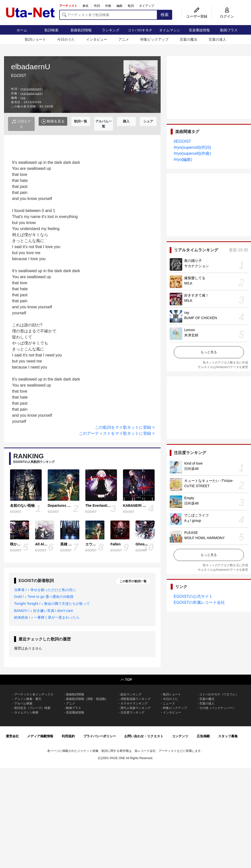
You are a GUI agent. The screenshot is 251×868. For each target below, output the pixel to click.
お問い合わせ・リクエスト (144, 736)
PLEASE (191, 533)
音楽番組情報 (199, 30)
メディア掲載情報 (40, 736)
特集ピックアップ (154, 39)
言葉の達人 (217, 39)
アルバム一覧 (104, 124)
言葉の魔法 (189, 39)
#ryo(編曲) (183, 159)
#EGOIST (182, 141)
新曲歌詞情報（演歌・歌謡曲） (87, 699)
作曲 (108, 6)
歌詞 (131, 6)
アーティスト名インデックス (34, 694)
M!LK (188, 283)
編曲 (119, 6)
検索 (165, 15)
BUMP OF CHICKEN (201, 318)
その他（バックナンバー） (217, 708)
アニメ (124, 39)
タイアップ (147, 6)
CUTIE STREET (197, 486)
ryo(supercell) (32, 89)
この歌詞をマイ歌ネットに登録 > (125, 427)
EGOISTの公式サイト (193, 596)
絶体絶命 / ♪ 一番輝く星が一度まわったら (47, 617)
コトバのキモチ (140, 30)
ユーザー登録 (197, 16)
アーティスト (68, 6)
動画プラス (229, 30)
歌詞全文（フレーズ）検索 (32, 708)
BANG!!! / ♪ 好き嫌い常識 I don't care (44, 611)
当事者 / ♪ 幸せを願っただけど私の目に (45, 590)
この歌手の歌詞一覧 (133, 581)
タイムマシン (170, 30)
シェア (148, 121)
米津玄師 (191, 335)
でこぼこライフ (197, 515)
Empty (189, 498)
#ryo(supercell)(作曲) (192, 153)
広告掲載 (203, 736)
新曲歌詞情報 (81, 30)
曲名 (86, 6)
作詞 (97, 6)
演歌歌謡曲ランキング (136, 699)
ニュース (169, 703)
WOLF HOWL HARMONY (204, 538)
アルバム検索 (23, 703)
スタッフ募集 (228, 736)
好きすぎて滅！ (197, 295)
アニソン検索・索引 (28, 699)
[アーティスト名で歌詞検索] (108, 15)
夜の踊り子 (193, 261)
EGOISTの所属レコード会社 (199, 602)
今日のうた (66, 39)
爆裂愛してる (195, 278)
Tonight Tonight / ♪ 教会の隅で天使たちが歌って (52, 604)
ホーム (22, 30)
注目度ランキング (133, 712)
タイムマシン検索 (26, 712)
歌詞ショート (35, 39)
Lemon (190, 330)
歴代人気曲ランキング (136, 708)
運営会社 (12, 736)
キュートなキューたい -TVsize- (209, 481)
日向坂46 (192, 469)
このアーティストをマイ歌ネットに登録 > (117, 433)
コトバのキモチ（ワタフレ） (219, 694)
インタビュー (97, 39)
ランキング (111, 30)
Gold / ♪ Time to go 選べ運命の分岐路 (44, 597)
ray (187, 313)
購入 (126, 121)
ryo (23, 98)
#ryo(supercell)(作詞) (192, 147)
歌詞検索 (51, 30)
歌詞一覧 (81, 121)
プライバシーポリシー (100, 736)
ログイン (227, 16)
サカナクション (197, 266)
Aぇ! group (193, 521)
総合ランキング (131, 694)
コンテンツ (180, 736)
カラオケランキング (134, 703)
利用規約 (68, 736)
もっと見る (209, 352)
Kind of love (193, 463)
